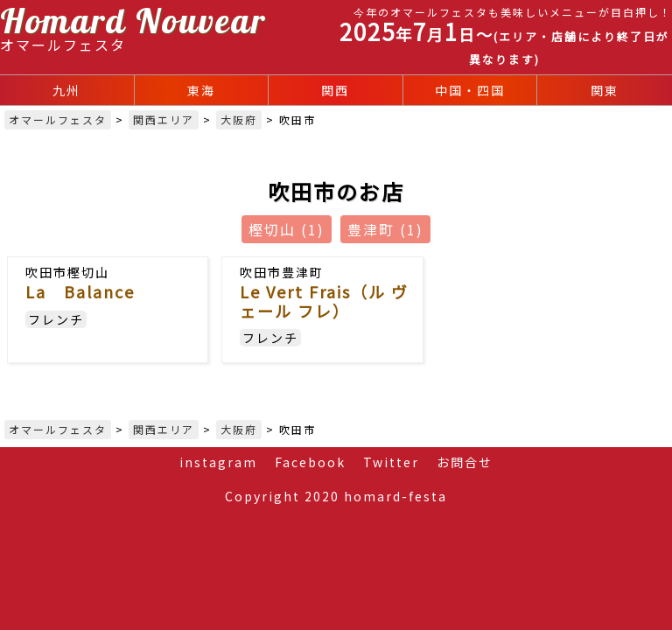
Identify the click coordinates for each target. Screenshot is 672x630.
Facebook (310, 462)
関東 (605, 90)
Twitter (391, 462)
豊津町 (385, 229)
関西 (335, 90)
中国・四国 (470, 90)
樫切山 (287, 229)
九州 (66, 90)
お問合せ (465, 462)
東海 (201, 90)
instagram (218, 462)
